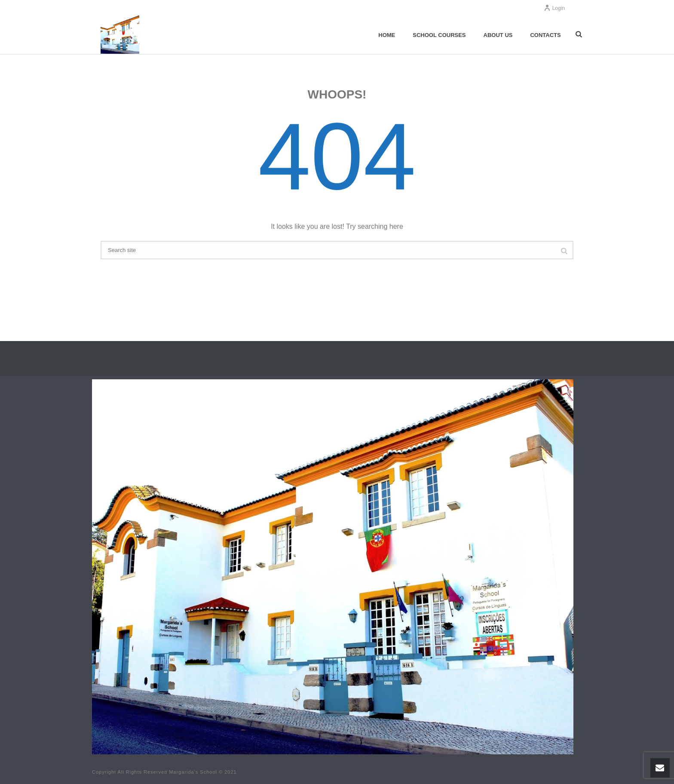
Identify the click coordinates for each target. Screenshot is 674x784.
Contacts (545, 35)
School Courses (439, 35)
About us (498, 35)
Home (387, 35)
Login (554, 8)
